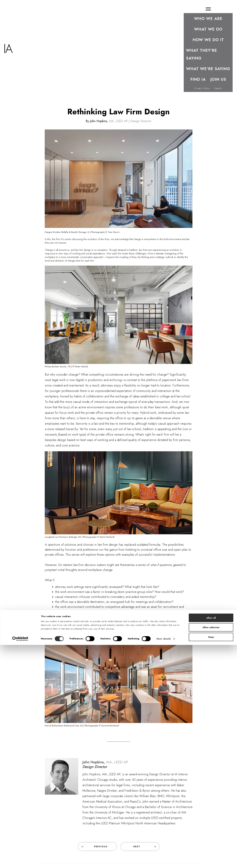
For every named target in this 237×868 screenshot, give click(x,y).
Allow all (211, 841)
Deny (211, 860)
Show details (164, 862)
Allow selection (211, 851)
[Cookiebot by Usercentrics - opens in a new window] (20, 862)
